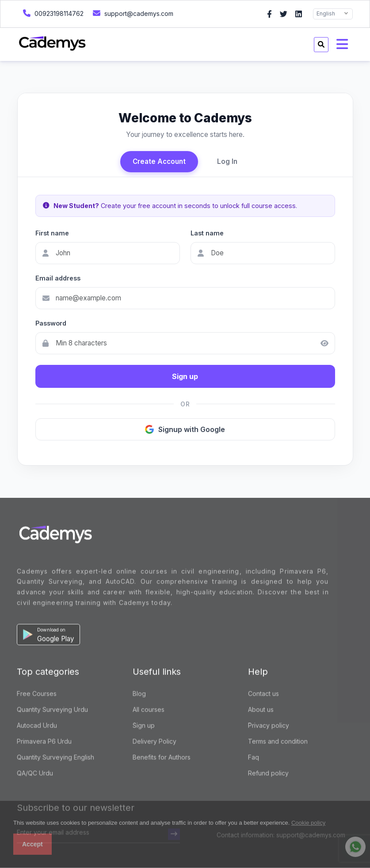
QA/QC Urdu (35, 774)
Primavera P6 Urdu (44, 742)
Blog (139, 695)
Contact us (263, 695)
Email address (58, 278)
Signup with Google (185, 429)
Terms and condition (278, 742)
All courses (149, 711)
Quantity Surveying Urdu (52, 711)
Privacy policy (269, 726)
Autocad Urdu (37, 726)
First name (52, 233)
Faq (254, 758)
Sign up (185, 376)
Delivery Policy (154, 742)
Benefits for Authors (162, 758)
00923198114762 (52, 13)
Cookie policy (308, 823)
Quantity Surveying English (55, 758)
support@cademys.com (132, 13)
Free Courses (37, 695)
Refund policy (268, 774)
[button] (48, 636)
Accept (32, 844)
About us (261, 711)
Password (51, 323)
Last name (207, 233)
